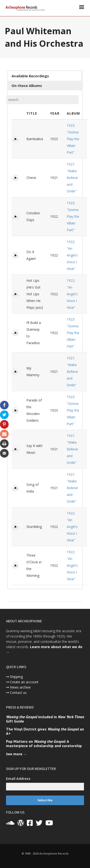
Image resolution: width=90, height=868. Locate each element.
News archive (20, 687)
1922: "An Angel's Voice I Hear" (72, 255)
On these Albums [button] (27, 85)
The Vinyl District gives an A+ (45, 731)
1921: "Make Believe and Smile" (72, 178)
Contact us (18, 693)
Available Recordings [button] (30, 76)
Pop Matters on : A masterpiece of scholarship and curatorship (44, 743)
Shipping (16, 677)
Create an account (24, 682)
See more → (16, 754)
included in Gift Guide (45, 719)
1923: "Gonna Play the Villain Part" (73, 139)
